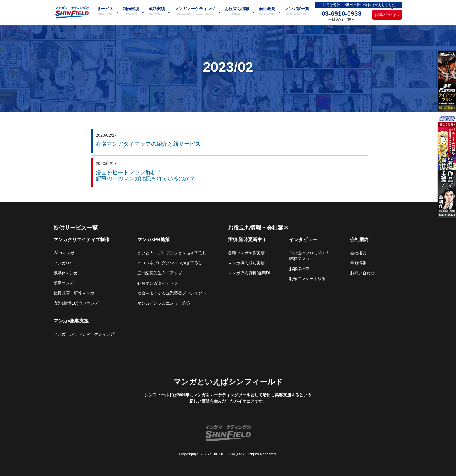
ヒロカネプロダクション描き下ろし (170, 263)
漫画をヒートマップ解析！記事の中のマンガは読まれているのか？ (145, 175)
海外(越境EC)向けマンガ (76, 303)
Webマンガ (64, 253)
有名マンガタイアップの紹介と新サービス (148, 144)
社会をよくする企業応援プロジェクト (172, 293)
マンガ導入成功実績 (246, 263)
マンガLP (62, 263)
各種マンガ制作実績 (246, 253)
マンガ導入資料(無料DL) (250, 273)
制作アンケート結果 (307, 279)
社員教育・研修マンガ (74, 293)
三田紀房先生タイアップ (160, 273)
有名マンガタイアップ (158, 283)
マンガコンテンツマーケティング (84, 334)
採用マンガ (64, 283)
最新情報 (358, 263)
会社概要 (358, 253)
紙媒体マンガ (66, 273)
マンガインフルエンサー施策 (164, 303)
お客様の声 (299, 269)
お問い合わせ (385, 15)
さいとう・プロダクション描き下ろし (172, 253)
